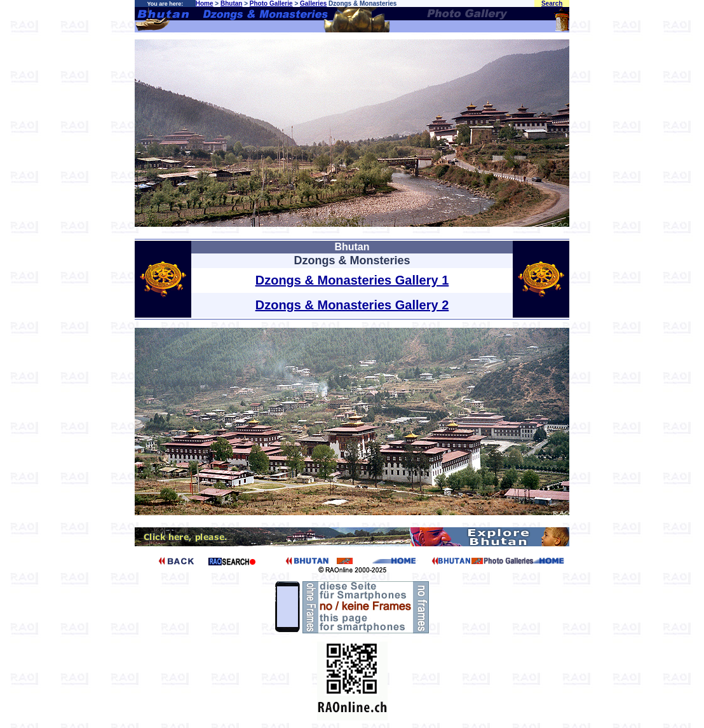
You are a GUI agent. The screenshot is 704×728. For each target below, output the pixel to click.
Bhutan (231, 3)
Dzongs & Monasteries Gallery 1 (352, 280)
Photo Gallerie (271, 3)
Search (552, 3)
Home (205, 3)
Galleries (313, 3)
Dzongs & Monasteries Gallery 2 (352, 305)
